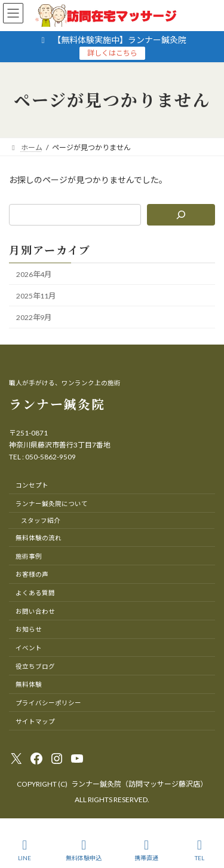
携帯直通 (146, 850)
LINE (25, 850)
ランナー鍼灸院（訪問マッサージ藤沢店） (139, 784)
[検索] (181, 215)
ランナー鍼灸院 (57, 404)
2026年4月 (34, 274)
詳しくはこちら (112, 53)
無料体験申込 (84, 850)
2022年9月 (34, 317)
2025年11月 (36, 296)
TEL (200, 850)
